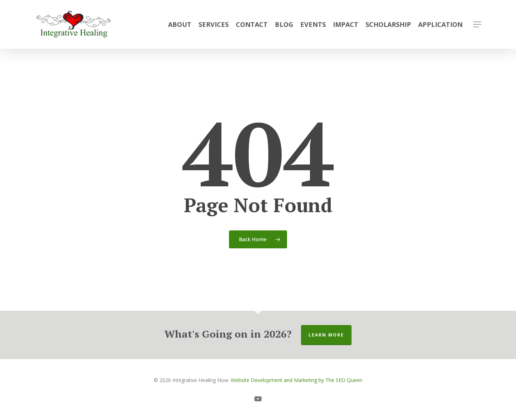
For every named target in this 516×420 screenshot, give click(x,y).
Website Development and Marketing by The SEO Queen (297, 380)
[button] (477, 25)
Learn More (326, 335)
